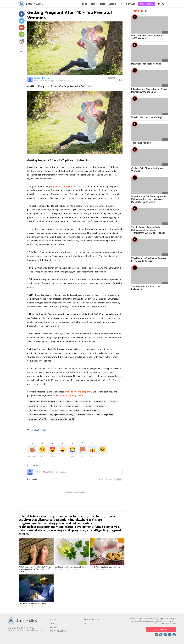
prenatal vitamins (92, 410)
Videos (112, 4)
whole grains (55, 406)
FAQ (86, 623)
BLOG (85, 4)
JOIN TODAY (161, 629)
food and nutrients (37, 410)
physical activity (82, 401)
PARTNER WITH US (59, 631)
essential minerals (37, 406)
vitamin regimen (58, 410)
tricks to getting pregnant (78, 392)
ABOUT (53, 627)
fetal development (37, 415)
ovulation (88, 406)
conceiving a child (105, 415)
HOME (53, 619)
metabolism (100, 401)
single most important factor (42, 401)
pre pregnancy (72, 406)
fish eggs (100, 406)
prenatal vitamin (85, 415)
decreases (74, 410)
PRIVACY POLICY (91, 619)
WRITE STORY (147, 4)
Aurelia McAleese (42, 78)
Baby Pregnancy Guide (71, 396)
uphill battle (65, 401)
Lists (103, 4)
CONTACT (131, 4)
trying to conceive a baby (62, 415)
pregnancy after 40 (59, 186)
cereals (113, 401)
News (94, 4)
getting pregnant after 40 (62, 419)
